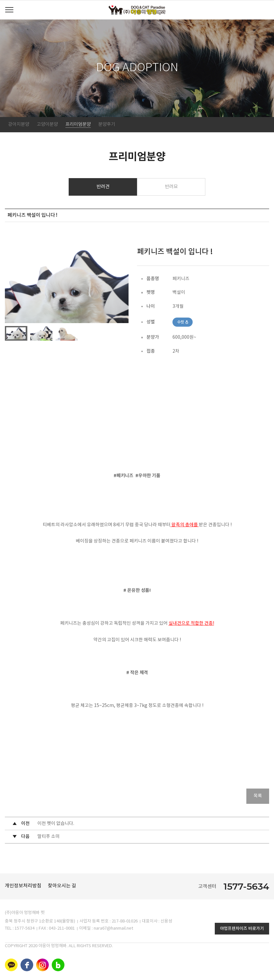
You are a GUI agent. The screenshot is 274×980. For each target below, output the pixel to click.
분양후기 (107, 124)
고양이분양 (47, 124)
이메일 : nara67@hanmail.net (106, 929)
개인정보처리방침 (23, 886)
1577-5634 (246, 887)
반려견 (103, 187)
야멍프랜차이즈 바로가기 (242, 929)
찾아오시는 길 (62, 886)
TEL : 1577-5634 (20, 929)
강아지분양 (19, 124)
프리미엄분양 (78, 124)
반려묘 (171, 187)
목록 (258, 796)
